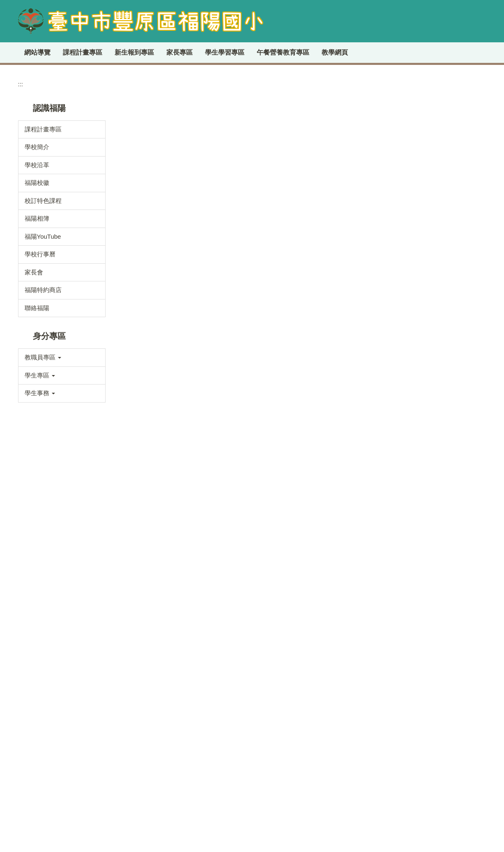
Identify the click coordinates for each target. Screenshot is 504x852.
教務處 (34, 515)
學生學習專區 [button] (275, 52)
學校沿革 (37, 219)
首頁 (130, 169)
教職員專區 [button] (43, 412)
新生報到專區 (185, 52)
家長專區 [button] (230, 52)
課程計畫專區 (133, 52)
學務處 (34, 533)
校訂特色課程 (43, 255)
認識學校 (158, 169)
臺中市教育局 (425, 241)
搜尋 (474, 182)
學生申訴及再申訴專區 (336, 829)
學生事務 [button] (40, 448)
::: (28, 52)
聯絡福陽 (37, 362)
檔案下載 (37, 622)
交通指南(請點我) (157, 735)
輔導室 (34, 568)
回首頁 (91, 52)
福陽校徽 (37, 237)
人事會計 (37, 604)
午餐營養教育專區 (334, 52)
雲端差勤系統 (425, 227)
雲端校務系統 (425, 268)
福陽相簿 (37, 273)
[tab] (451, 111)
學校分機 (192, 169)
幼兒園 (34, 586)
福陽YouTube (43, 291)
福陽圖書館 (422, 296)
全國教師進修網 (428, 282)
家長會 (34, 326)
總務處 (34, 551)
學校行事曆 (40, 309)
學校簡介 (37, 201)
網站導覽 (56, 52)
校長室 (34, 497)
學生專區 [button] (40, 429)
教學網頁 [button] (385, 52)
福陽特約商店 (43, 344)
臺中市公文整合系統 (434, 255)
